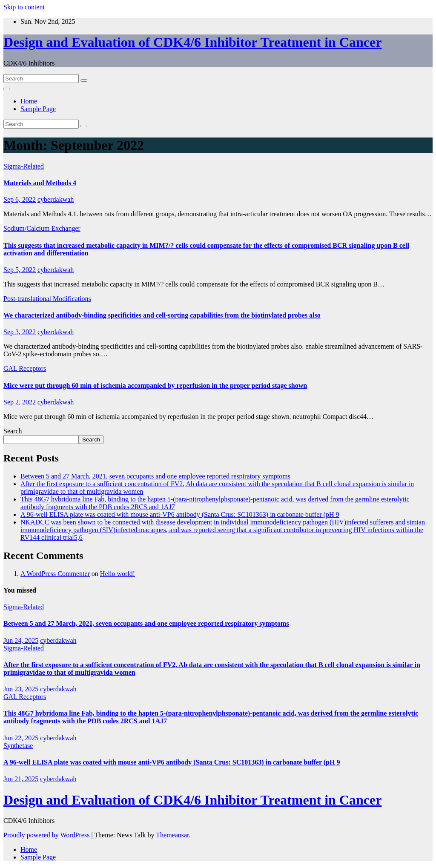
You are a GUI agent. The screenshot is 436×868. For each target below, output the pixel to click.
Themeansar (172, 835)
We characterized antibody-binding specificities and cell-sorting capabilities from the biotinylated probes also (162, 315)
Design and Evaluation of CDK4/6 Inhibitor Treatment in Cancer (192, 42)
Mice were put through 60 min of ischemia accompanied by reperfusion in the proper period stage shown (155, 385)
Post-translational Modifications (47, 299)
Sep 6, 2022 (20, 199)
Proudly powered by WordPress (47, 835)
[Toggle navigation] (7, 89)
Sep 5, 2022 (20, 270)
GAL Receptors (25, 368)
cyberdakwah (56, 199)
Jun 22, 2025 (21, 738)
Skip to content (24, 7)
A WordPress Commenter (55, 574)
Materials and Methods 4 (40, 183)
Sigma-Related (24, 166)
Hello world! (118, 574)
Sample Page (38, 109)
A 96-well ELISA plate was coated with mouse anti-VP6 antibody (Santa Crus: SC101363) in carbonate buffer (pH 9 (180, 514)
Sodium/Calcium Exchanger (42, 228)
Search (13, 431)
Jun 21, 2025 (21, 779)
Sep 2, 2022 (20, 402)
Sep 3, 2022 (20, 332)
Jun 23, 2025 (21, 689)
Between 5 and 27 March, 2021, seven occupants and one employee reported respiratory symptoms (155, 476)
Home (29, 101)
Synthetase (18, 746)
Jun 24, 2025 (21, 640)
